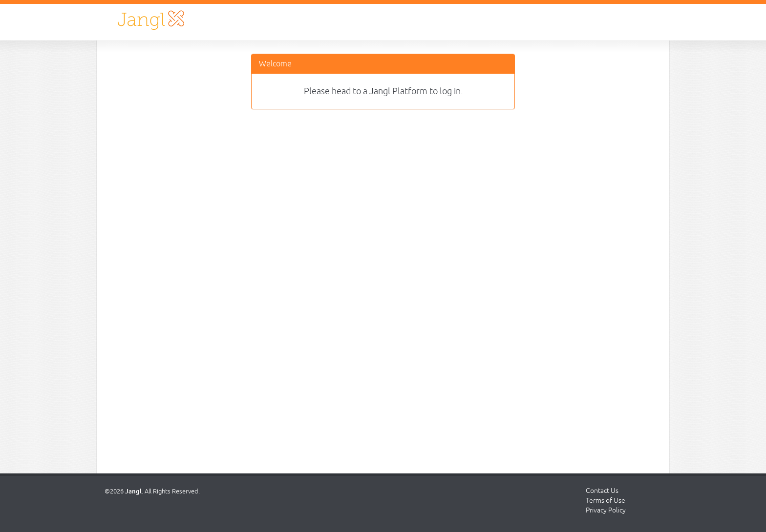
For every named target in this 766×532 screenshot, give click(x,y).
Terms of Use (606, 500)
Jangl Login (151, 20)
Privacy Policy (606, 510)
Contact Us (602, 491)
